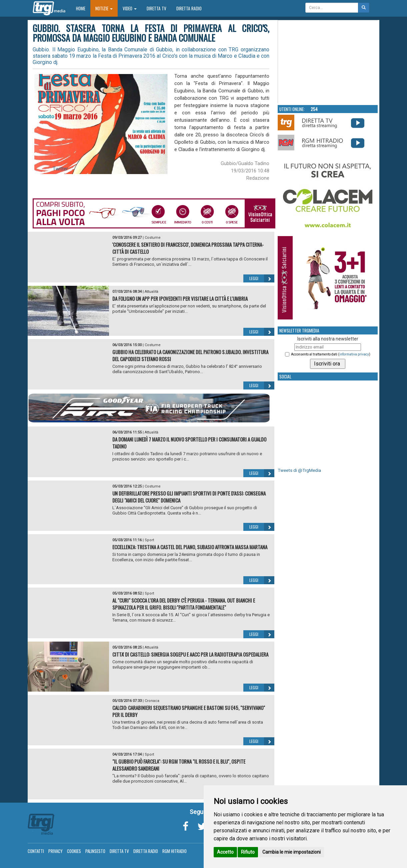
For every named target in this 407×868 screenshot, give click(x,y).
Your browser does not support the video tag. (328, 62)
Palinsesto (95, 851)
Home (83, 8)
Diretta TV (156, 8)
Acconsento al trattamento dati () (331, 354)
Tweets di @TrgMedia (299, 470)
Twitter (60, 169)
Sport (149, 540)
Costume (153, 238)
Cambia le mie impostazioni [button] (291, 852)
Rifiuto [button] (248, 852)
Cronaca (152, 701)
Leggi (262, 278)
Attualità (151, 292)
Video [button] (130, 8)
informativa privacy (354, 354)
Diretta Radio (189, 8)
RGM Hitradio (174, 851)
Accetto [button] (225, 852)
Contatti (36, 851)
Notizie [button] (104, 8)
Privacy (55, 851)
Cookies (74, 851)
